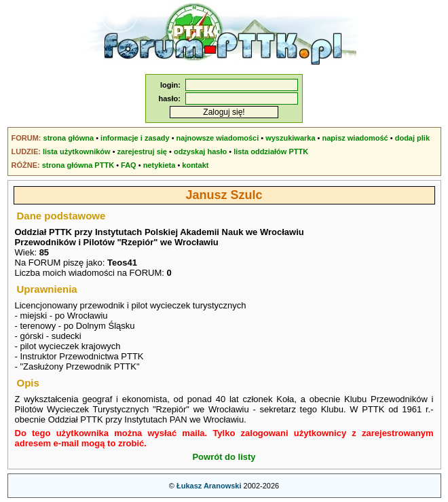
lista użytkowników (77, 151)
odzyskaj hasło (200, 151)
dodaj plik (412, 138)
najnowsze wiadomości (218, 138)
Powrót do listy (224, 457)
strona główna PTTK (78, 165)
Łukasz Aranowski (209, 486)
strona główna (69, 138)
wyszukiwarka (290, 138)
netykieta (160, 165)
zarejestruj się (142, 151)
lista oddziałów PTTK (271, 151)
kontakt (195, 165)
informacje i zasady (135, 138)
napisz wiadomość (355, 138)
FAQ (129, 165)
